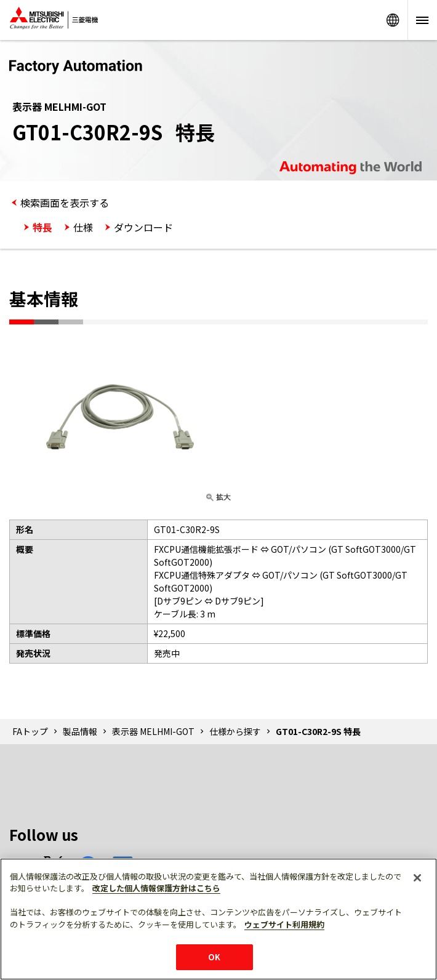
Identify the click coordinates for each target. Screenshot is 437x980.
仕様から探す (235, 731)
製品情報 (80, 731)
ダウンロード (143, 227)
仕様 (83, 227)
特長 (42, 227)
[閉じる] (417, 878)
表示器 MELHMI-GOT (153, 731)
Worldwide (393, 20)
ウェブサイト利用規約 (284, 924)
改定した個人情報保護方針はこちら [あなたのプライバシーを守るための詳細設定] (156, 888)
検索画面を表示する (65, 203)
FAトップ (30, 731)
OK (214, 957)
